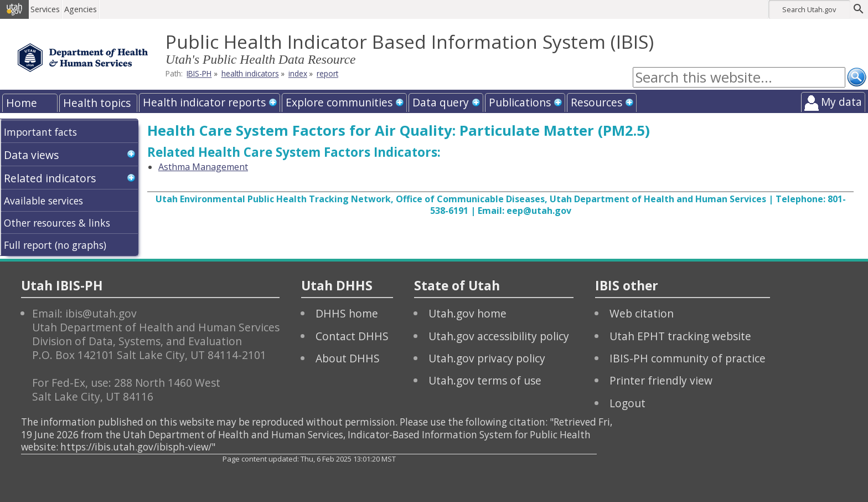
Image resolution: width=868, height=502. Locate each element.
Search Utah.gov (809, 9)
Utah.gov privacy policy (487, 358)
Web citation (642, 313)
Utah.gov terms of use (485, 380)
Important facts (40, 132)
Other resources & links (57, 223)
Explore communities (339, 102)
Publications (520, 102)
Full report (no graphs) (55, 245)
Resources (596, 102)
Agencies (82, 9)
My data (841, 102)
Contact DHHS (352, 336)
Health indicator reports (204, 102)
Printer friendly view (661, 380)
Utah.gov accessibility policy (499, 336)
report (327, 74)
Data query (441, 102)
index (298, 74)
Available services (43, 201)
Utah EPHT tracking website (680, 336)
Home (22, 103)
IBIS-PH (199, 74)
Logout (627, 403)
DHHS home (347, 313)
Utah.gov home (467, 313)
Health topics (97, 103)
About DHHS (348, 358)
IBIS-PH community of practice (688, 358)
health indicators (250, 74)
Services (46, 9)
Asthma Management (203, 167)
